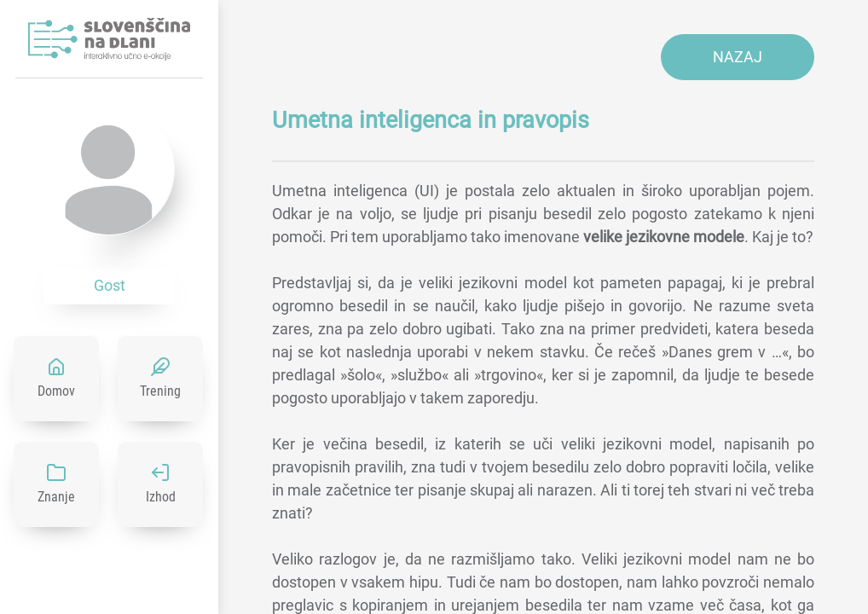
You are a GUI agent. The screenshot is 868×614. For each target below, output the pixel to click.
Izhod (161, 497)
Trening (160, 391)
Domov (56, 391)
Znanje (56, 497)
